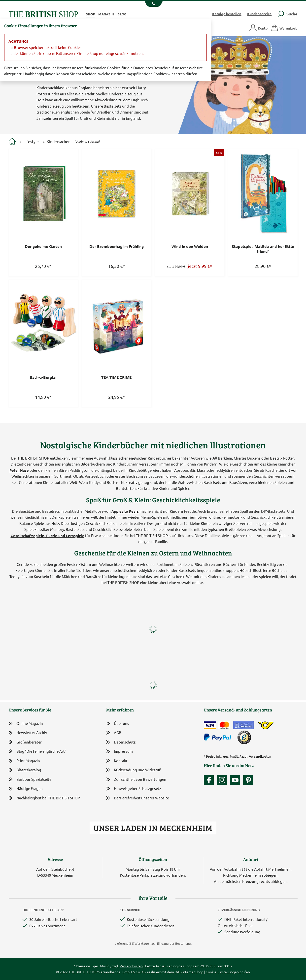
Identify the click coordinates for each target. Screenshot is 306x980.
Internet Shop (193, 972)
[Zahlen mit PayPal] (219, 737)
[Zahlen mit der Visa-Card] (210, 725)
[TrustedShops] (244, 737)
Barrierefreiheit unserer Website (138, 798)
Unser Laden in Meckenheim (153, 828)
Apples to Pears (125, 511)
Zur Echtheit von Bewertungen (136, 780)
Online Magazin (26, 724)
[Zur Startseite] (12, 142)
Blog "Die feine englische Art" (37, 751)
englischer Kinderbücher (150, 458)
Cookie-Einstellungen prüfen (228, 972)
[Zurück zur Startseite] (43, 14)
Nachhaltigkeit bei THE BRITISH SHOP (44, 798)
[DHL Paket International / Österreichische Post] (266, 725)
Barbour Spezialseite (30, 779)
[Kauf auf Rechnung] (243, 725)
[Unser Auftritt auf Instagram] (223, 780)
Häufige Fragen (26, 789)
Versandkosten (260, 756)
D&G (178, 972)
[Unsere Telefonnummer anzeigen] (153, 4)
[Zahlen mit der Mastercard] (224, 725)
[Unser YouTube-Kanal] (236, 780)
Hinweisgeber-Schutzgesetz (134, 789)
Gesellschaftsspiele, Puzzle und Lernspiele (48, 536)
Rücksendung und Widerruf (133, 770)
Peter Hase (19, 470)
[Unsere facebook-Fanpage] (210, 780)
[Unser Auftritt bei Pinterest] (248, 780)
